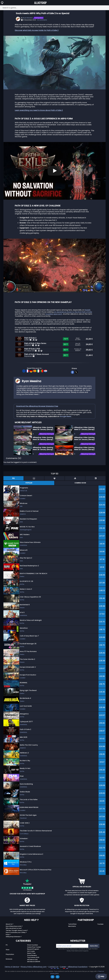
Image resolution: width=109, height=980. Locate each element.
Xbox (8, 960)
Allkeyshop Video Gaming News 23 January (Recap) (84, 458)
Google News (66, 426)
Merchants (72, 936)
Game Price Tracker (34, 957)
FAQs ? (8, 944)
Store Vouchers (33, 955)
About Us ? (10, 934)
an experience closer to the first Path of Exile (73, 312)
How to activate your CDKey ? (16, 942)
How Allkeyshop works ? (14, 936)
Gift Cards (31, 961)
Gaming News (39, 18)
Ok (53, 977)
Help (101, 976)
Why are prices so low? (14, 938)
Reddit (88, 310)
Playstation (10, 964)
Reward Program (33, 959)
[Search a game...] (54, 8)
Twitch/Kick (72, 934)
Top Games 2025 (33, 967)
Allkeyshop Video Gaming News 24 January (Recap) (84, 448)
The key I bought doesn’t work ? (17, 940)
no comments (42, 20)
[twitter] (76, 382)
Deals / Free (31, 963)
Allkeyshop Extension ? (14, 947)
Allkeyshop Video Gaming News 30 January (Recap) (43, 438)
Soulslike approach (54, 314)
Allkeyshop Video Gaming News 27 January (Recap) (84, 438)
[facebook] (73, 382)
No (58, 977)
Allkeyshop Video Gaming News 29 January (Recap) (43, 448)
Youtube (100, 934)
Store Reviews (32, 965)
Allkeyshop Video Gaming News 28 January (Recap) (43, 458)
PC (7, 955)
